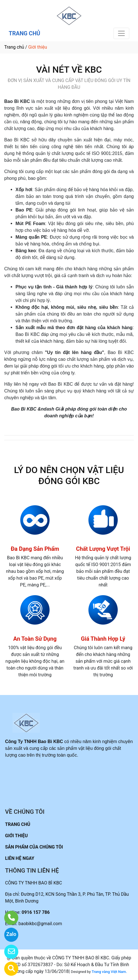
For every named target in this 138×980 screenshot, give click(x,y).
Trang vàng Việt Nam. (109, 972)
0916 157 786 (36, 912)
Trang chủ (14, 47)
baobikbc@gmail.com (40, 924)
